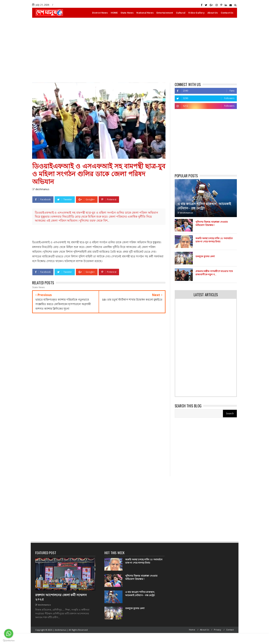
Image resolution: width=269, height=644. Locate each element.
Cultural (181, 13)
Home (192, 630)
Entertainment (165, 13)
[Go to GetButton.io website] (9, 640)
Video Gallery (196, 13)
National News (145, 13)
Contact (230, 630)
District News (100, 13)
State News (127, 13)
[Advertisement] (135, 50)
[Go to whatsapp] (9, 634)
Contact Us (227, 13)
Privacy (218, 630)
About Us (213, 13)
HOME (114, 13)
